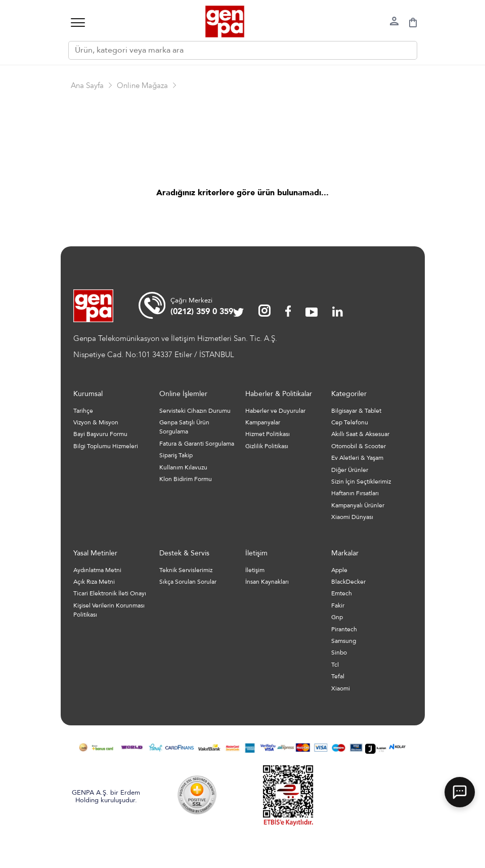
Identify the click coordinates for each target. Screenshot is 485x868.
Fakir (338, 605)
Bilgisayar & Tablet (356, 411)
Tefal (338, 676)
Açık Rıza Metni (94, 582)
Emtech (342, 593)
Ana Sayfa (87, 85)
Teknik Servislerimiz (186, 570)
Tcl (335, 665)
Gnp (337, 617)
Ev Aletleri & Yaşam (357, 458)
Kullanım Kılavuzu (183, 467)
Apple (339, 570)
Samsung (344, 641)
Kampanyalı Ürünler (358, 505)
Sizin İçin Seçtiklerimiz (361, 482)
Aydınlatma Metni (97, 570)
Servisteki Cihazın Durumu (195, 411)
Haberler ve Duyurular (275, 411)
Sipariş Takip (176, 455)
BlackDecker (348, 582)
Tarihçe (83, 411)
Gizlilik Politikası (267, 446)
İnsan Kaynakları (267, 582)
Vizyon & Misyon (96, 422)
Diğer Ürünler (350, 470)
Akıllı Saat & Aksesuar (360, 434)
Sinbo (339, 653)
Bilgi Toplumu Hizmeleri (106, 446)
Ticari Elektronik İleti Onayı (110, 593)
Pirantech (344, 629)
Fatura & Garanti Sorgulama (197, 444)
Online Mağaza (142, 85)
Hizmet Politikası (268, 434)
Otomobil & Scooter (359, 446)
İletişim (255, 570)
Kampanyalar (263, 422)
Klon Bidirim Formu (186, 479)
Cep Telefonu (350, 422)
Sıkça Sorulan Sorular (188, 582)
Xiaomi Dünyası (352, 517)
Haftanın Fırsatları (355, 493)
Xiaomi (341, 688)
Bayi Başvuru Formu (100, 434)
